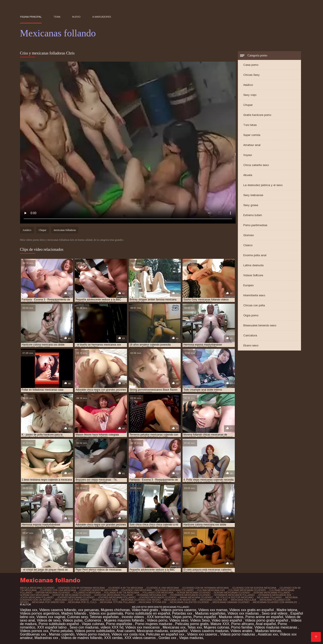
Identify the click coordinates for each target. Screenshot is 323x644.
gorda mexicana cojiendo (194, 593)
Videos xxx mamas (213, 610)
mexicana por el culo (82, 602)
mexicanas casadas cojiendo (231, 602)
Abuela (248, 175)
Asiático (248, 85)
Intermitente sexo (254, 295)
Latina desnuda (253, 265)
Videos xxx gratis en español (252, 610)
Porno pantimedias (255, 225)
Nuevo (76, 17)
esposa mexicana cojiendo (53, 593)
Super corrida (252, 135)
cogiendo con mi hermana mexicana (81, 588)
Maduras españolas (210, 613)
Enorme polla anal (255, 255)
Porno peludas (62, 631)
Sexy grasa (251, 205)
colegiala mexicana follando (174, 590)
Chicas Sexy (251, 75)
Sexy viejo (250, 95)
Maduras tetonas (268, 631)
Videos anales (242, 631)
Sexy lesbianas (253, 195)
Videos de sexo (49, 620)
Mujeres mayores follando (125, 620)
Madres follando (74, 613)
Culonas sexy (77, 617)
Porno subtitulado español (59, 624)
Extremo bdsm (253, 215)
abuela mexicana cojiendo (37, 588)
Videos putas (73, 620)
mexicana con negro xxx (180, 600)
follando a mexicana (87, 593)
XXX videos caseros (140, 638)
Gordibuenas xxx (34, 634)
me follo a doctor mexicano (235, 597)
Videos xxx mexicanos (143, 627)
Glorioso (249, 235)
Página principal (31, 17)
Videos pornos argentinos (40, 613)
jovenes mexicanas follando (117, 597)
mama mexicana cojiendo (196, 597)
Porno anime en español (264, 617)
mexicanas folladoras (65, 230)
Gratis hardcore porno (257, 115)
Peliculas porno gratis (192, 624)
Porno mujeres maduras (154, 624)
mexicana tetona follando (118, 602)
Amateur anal (252, 145)
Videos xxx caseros (203, 634)
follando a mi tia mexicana (122, 593)
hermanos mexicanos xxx (275, 595)
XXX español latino (52, 627)
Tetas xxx (195, 627)
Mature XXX (220, 624)
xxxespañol (179, 631)
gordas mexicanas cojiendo (232, 593)
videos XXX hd (112, 627)
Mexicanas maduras (152, 631)
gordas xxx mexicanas (35, 595)
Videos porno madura (93, 634)
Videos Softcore (253, 275)
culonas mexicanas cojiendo (247, 590)
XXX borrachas (159, 617)
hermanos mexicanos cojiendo (190, 595)
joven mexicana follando (37, 597)
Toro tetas (250, 125)
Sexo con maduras (84, 627)
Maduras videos (231, 617)
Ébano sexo (251, 345)
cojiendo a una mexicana (163, 588)
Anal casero (126, 631)
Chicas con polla (254, 305)
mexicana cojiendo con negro (141, 600)
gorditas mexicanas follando (114, 595)
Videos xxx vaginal (51, 617)
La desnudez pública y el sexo (263, 185)
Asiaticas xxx (268, 634)
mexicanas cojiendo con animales (275, 602)
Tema (57, 17)
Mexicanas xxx (174, 627)
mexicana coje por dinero (72, 600)
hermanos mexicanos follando (234, 595)
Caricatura (250, 335)
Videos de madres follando (82, 638)
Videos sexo (179, 620)
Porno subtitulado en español (148, 613)
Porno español (205, 617)
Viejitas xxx (29, 610)
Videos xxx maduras (244, 613)
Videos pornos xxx (34, 631)
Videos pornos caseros (179, 610)
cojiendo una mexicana (136, 590)
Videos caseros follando (58, 610)
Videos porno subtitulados (95, 631)
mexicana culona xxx (214, 600)
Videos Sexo (200, 620)
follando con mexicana (158, 593)
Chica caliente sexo (256, 165)
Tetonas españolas (105, 617)
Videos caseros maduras (210, 631)
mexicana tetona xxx (153, 602)
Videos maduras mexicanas (276, 627)
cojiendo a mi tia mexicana (126, 588)
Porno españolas (120, 624)
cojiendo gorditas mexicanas (99, 590)
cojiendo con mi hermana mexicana (205, 588)
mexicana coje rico (105, 600)
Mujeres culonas (217, 627)
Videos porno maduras (238, 634)
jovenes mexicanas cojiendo (76, 597)
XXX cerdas (113, 638)
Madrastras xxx (47, 638)
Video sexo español (227, 620)
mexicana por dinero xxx (48, 602)
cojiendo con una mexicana (58, 590)
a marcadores (102, 17)
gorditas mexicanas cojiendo (72, 595)
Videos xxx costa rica (128, 634)
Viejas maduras (191, 638)
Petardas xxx (183, 613)
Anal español (266, 624)
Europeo (248, 285)
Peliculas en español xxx (166, 634)
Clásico (248, 245)
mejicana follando (269, 597)
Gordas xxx (168, 638)
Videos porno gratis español (267, 620)
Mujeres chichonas (115, 610)
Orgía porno (251, 315)
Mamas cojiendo (62, 634)
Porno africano (243, 624)
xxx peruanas (89, 610)
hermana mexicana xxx (152, 595)
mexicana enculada (244, 600)
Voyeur (248, 155)
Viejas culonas (93, 624)
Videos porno (157, 620)
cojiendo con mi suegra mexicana (254, 588)
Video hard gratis (145, 610)
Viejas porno (182, 617)
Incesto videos (133, 617)
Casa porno (251, 65)
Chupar (248, 105)
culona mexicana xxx (211, 590)
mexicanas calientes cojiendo (189, 602)
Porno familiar (242, 627)
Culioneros (93, 620)
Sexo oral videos (275, 613)
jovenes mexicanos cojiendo (158, 597)
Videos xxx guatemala (106, 613)
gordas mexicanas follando (272, 593)
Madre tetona (287, 610)
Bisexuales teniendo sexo (260, 325)
